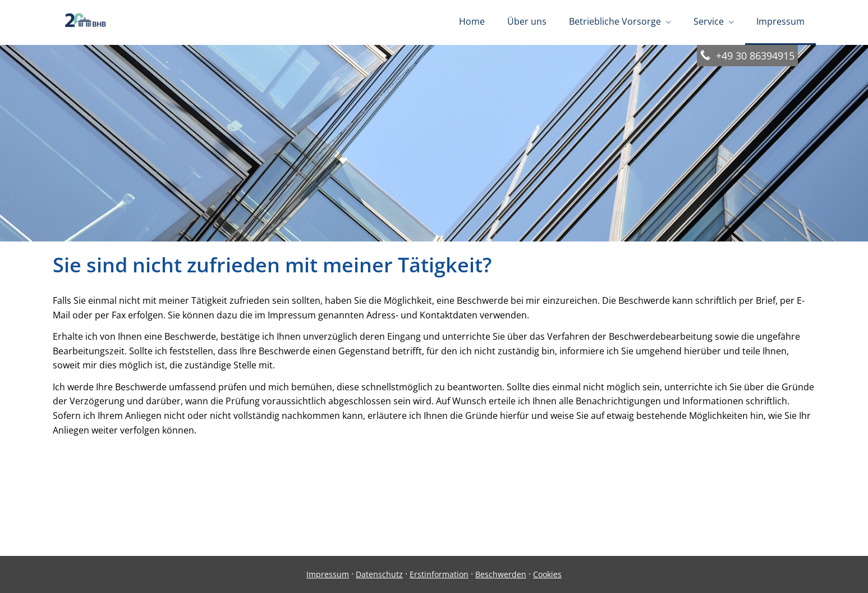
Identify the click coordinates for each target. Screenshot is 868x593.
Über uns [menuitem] (527, 21)
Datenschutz (379, 574)
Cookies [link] (547, 574)
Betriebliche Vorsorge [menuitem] (615, 21)
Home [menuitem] (472, 21)
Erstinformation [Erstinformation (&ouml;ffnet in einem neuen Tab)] (439, 574)
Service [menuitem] (709, 21)
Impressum (328, 574)
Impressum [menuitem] (780, 21)
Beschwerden (501, 574)
